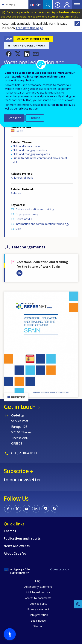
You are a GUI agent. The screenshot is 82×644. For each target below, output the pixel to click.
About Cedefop (15, 553)
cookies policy (62, 105)
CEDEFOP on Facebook (8, 509)
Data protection (38, 615)
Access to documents (38, 598)
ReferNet (16, 193)
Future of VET (24, 219)
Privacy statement (38, 609)
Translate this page (29, 28)
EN (20, 273)
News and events (17, 546)
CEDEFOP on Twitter (17, 509)
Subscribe (16, 471)
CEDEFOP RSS (55, 509)
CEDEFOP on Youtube (27, 509)
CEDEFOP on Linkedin (36, 509)
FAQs (38, 581)
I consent (14, 118)
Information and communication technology (42, 224)
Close (77, 24)
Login (57, 5)
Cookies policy (38, 604)
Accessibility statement (38, 587)
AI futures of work (22, 178)
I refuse (35, 118)
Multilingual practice (38, 592)
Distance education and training (35, 209)
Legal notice (38, 621)
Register (67, 5)
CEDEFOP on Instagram (45, 509)
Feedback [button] (78, 604)
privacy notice (28, 108)
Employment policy (27, 214)
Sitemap (38, 626)
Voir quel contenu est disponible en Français (53, 17)
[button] (9, 54)
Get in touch (20, 407)
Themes (10, 531)
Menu (77, 5)
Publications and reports (22, 538)
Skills (18, 229)
